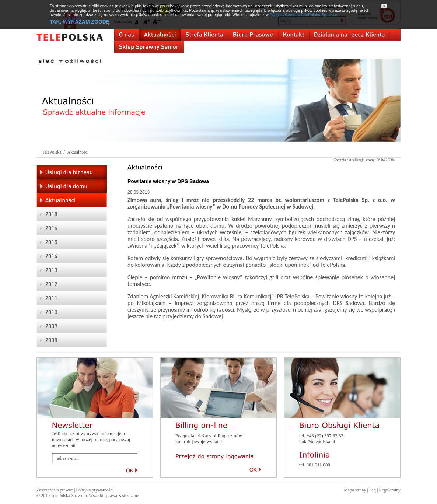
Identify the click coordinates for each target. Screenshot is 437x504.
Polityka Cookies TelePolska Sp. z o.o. (304, 15)
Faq (373, 490)
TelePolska (52, 152)
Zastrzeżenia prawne (55, 490)
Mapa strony (355, 490)
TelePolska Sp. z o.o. (69, 496)
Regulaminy (390, 490)
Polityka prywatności (95, 490)
